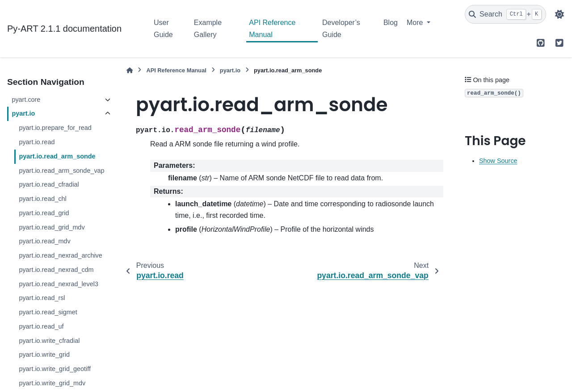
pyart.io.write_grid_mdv (52, 383)
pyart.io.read (37, 142)
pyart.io (23, 113)
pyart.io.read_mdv (44, 241)
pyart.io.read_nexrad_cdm (56, 270)
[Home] (130, 70)
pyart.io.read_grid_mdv (52, 227)
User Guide (163, 28)
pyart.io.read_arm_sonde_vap (61, 171)
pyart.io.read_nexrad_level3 (59, 284)
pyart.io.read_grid (44, 213)
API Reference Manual (272, 28)
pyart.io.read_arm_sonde (57, 156)
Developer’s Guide (341, 28)
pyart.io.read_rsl (42, 298)
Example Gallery (208, 28)
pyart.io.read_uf (41, 326)
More (416, 23)
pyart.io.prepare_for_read (55, 128)
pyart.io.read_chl (42, 199)
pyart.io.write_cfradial (49, 341)
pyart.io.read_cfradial (49, 184)
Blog (391, 23)
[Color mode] (559, 14)
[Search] (505, 14)
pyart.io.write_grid (44, 354)
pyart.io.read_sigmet (48, 312)
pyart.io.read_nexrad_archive (60, 255)
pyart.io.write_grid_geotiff (55, 369)
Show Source (498, 161)
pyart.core (26, 100)
